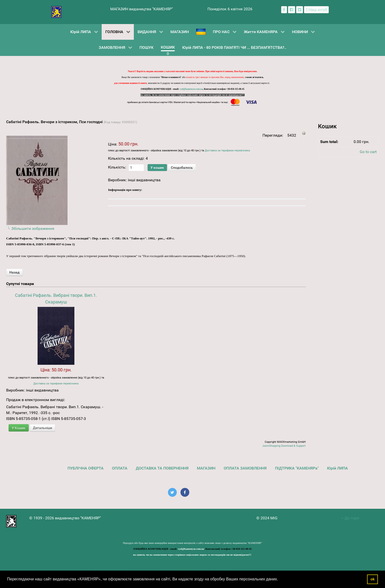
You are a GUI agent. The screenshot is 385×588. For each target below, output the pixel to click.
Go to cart (368, 152)
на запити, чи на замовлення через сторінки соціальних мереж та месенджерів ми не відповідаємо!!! (192, 95)
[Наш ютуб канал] (316, 10)
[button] (280, 580)
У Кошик (19, 428)
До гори (350, 518)
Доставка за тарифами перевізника (227, 150)
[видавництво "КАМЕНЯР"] (56, 12)
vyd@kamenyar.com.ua (191, 89)
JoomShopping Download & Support (284, 446)
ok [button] (373, 579)
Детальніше (42, 428)
